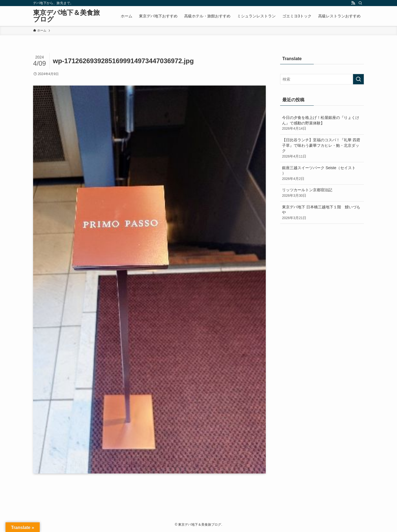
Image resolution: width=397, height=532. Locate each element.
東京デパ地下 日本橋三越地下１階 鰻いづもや (322, 213)
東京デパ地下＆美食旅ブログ (66, 16)
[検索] (360, 3)
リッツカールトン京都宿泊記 (322, 193)
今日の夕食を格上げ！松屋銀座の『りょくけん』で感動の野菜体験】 (322, 123)
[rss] (353, 3)
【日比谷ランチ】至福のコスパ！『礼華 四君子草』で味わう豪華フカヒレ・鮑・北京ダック (322, 148)
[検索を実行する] (358, 79)
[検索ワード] (322, 79)
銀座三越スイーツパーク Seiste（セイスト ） (322, 174)
